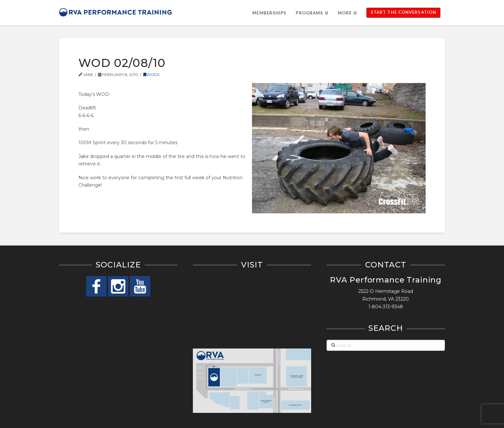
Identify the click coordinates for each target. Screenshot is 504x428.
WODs (151, 74)
